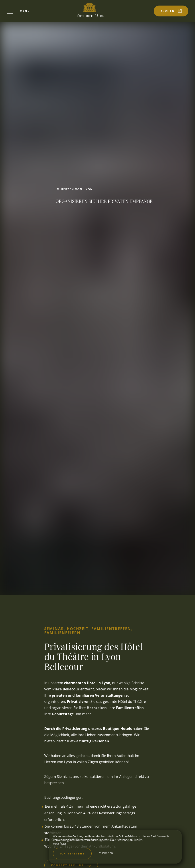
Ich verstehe (72, 853)
